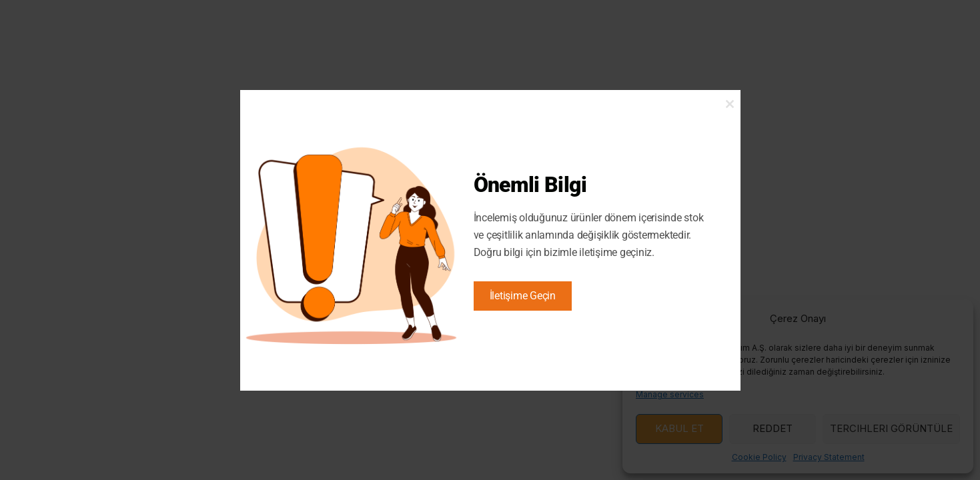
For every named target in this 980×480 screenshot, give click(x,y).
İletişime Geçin (523, 296)
